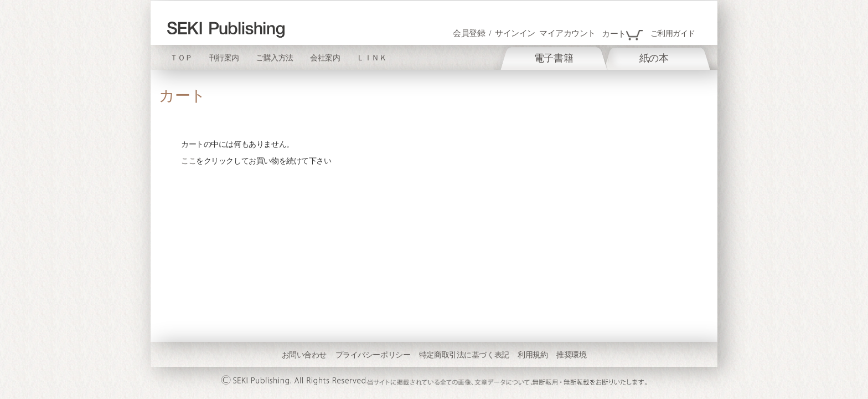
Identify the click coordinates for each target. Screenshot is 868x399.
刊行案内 (224, 58)
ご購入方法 (275, 58)
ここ (188, 161)
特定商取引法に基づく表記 (464, 355)
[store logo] (226, 30)
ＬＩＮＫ (371, 58)
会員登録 (469, 33)
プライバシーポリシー (373, 355)
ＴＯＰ (181, 58)
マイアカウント (567, 33)
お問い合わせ (304, 355)
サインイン (515, 33)
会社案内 (325, 58)
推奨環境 (571, 355)
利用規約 (533, 355)
